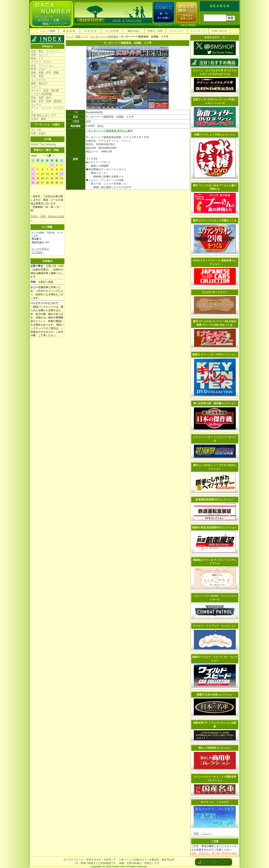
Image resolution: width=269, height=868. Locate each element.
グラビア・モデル (41, 62)
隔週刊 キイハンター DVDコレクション (215, 355)
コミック (163, 25)
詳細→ (57, 150)
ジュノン (206, 833)
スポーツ (36, 87)
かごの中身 (112, 31)
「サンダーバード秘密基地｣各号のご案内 (109, 131)
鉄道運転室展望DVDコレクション (215, 500)
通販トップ (82, 37)
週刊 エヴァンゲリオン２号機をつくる (215, 221)
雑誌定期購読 (188, 25)
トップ (70, 37)
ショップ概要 (48, 31)
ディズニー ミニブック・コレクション (215, 626)
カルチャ (36, 105)
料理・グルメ (38, 69)
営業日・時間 (155, 31)
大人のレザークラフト (215, 292)
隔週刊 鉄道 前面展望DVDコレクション (215, 528)
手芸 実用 (37, 76)
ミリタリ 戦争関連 (41, 94)
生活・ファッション (42, 65)
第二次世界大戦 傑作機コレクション (215, 403)
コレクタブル (38, 80)
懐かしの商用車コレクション (215, 748)
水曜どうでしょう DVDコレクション (215, 135)
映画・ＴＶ (37, 58)
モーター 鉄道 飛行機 (45, 90)
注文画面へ (38, 253)
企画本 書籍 (38, 119)
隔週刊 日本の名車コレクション (215, 695)
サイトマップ (198, 31)
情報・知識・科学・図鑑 (45, 73)
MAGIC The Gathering (43, 144)
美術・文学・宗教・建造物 (46, 101)
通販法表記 (134, 31)
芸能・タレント (40, 55)
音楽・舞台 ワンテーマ (45, 51)
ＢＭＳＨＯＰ (94, 860)
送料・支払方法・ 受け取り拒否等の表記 (214, 853)
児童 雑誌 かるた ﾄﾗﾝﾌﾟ (44, 115)
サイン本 (36, 130)
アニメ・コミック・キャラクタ (47, 110)
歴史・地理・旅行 (41, 98)
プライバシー (176, 31)
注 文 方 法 (90, 31)
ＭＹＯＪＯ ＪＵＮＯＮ (215, 802)
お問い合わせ (219, 31)
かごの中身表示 (40, 249)
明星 (196, 833)
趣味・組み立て (40, 83)
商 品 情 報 (69, 31)
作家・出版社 (38, 133)
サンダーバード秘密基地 (104, 37)
